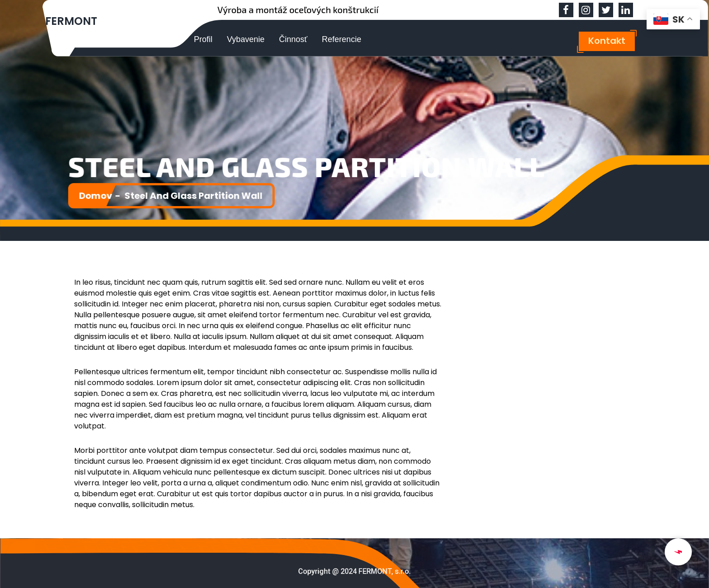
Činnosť (293, 39)
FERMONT (71, 21)
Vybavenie (246, 39)
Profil (203, 39)
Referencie (342, 39)
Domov (100, 195)
